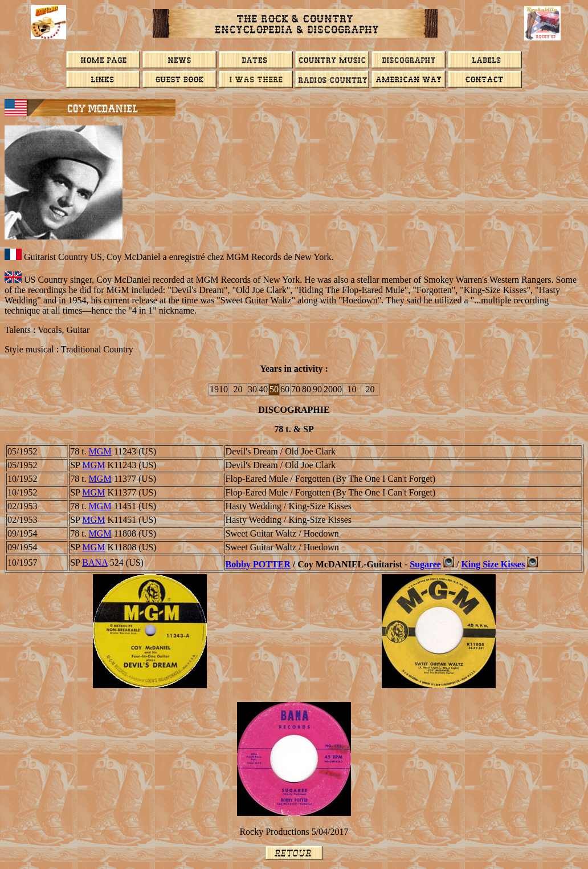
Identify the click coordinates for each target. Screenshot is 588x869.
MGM (100, 451)
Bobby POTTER (258, 564)
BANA (95, 563)
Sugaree (425, 564)
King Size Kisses (493, 564)
